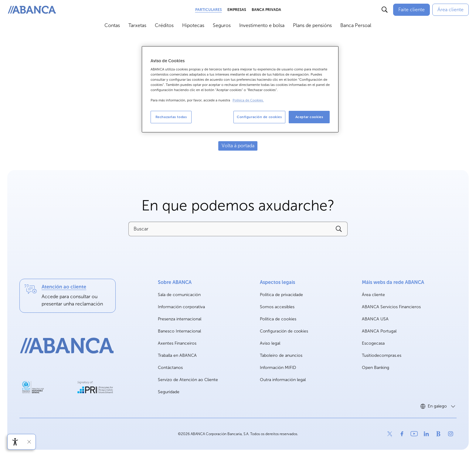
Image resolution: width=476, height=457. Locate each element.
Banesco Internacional (179, 331)
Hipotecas (193, 25)
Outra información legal (283, 380)
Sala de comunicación (179, 295)
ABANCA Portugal (379, 331)
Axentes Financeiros (177, 343)
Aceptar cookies (309, 117)
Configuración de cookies (284, 331)
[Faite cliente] (411, 10)
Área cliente (373, 295)
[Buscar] (385, 10)
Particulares (209, 10)
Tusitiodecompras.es (382, 356)
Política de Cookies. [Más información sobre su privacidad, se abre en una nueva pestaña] (248, 100)
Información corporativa (181, 307)
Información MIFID (278, 368)
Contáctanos (170, 368)
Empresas (237, 10)
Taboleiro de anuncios (281, 355)
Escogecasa (373, 344)
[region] (240, 89)
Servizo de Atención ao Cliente (188, 380)
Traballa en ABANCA (177, 356)
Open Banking (376, 368)
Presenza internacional (180, 319)
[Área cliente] (450, 10)
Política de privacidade (281, 295)
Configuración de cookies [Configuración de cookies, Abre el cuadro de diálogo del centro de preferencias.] (259, 117)
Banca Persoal (356, 25)
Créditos (164, 25)
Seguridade (169, 392)
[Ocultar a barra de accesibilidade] (29, 442)
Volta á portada (238, 146)
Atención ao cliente (64, 287)
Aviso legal (270, 343)
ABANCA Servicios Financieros (391, 307)
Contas (112, 25)
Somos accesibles (277, 307)
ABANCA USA (375, 319)
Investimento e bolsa (262, 25)
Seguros (222, 25)
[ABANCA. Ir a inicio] (32, 10)
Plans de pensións (312, 25)
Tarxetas (137, 25)
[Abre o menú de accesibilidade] (15, 442)
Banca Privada (266, 10)
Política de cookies (278, 319)
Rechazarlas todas (171, 117)
